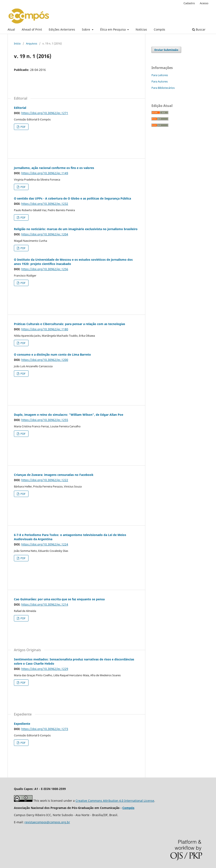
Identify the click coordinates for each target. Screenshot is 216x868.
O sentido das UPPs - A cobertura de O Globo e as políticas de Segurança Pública (72, 198)
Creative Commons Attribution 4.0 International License (115, 801)
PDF (23, 127)
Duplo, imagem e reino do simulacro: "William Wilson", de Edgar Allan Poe (69, 415)
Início (17, 43)
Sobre (86, 29)
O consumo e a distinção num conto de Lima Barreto (52, 354)
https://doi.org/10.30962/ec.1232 (45, 204)
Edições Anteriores (62, 29)
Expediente (22, 724)
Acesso (204, 3)
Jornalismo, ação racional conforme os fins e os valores (54, 168)
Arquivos (32, 43)
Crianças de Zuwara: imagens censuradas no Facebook (54, 475)
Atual (11, 29)
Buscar (199, 29)
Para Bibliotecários (163, 88)
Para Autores (160, 81)
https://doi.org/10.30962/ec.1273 (45, 729)
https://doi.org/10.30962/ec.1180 (45, 329)
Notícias (141, 29)
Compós (159, 29)
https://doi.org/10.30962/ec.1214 (45, 604)
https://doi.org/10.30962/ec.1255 (45, 420)
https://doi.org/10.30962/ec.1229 (45, 669)
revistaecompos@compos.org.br (47, 822)
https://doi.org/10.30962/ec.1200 (45, 360)
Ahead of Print (32, 29)
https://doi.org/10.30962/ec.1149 (45, 173)
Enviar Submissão (166, 50)
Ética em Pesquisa (113, 29)
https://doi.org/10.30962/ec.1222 (45, 480)
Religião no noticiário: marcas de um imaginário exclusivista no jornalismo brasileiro (76, 229)
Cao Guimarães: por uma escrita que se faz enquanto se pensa (59, 599)
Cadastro (189, 3)
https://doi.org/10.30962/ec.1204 (45, 234)
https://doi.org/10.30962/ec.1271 (45, 113)
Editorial (20, 108)
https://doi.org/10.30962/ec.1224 (45, 544)
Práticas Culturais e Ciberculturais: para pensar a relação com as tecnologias (70, 324)
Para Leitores (160, 75)
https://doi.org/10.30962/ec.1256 (45, 269)
